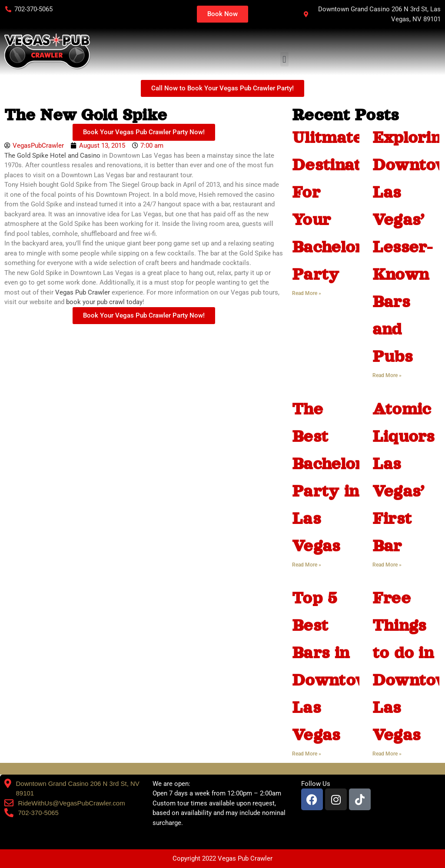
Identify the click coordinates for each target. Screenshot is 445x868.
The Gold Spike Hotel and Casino (52, 156)
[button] (284, 59)
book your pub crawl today (104, 302)
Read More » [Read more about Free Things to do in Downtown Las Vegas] (387, 754)
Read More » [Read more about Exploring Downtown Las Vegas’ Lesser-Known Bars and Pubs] (387, 375)
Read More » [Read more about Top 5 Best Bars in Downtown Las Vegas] (307, 754)
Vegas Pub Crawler (83, 292)
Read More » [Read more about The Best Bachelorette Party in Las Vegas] (307, 565)
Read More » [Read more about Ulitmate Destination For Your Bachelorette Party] (307, 293)
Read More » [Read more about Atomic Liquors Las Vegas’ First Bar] (387, 565)
